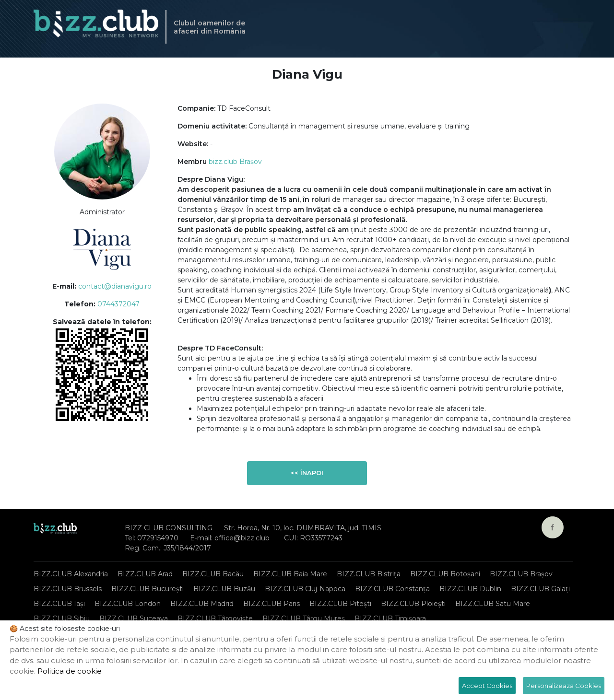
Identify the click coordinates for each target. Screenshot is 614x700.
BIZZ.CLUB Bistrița (369, 574)
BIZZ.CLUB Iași (59, 604)
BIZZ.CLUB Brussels (68, 589)
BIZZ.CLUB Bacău (213, 574)
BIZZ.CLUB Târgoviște (215, 618)
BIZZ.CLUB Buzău (224, 589)
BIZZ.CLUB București (148, 589)
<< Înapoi (307, 473)
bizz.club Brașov (235, 162)
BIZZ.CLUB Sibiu (62, 618)
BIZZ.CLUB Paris (272, 604)
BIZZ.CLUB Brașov (521, 574)
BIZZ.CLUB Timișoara (390, 618)
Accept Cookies (487, 686)
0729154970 (158, 538)
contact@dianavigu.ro (115, 286)
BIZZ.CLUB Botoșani (445, 574)
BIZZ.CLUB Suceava (134, 618)
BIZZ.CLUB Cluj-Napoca (305, 589)
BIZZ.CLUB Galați (540, 589)
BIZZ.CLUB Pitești (340, 604)
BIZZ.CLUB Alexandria (71, 574)
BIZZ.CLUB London (128, 604)
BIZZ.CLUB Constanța (392, 589)
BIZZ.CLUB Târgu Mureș (304, 618)
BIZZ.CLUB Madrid (202, 604)
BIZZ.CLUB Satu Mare (493, 604)
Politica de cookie (70, 671)
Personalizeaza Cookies (564, 686)
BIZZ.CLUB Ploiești (413, 604)
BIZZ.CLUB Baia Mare (290, 574)
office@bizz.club (242, 538)
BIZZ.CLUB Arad (145, 574)
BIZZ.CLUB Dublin (470, 589)
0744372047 (118, 304)
